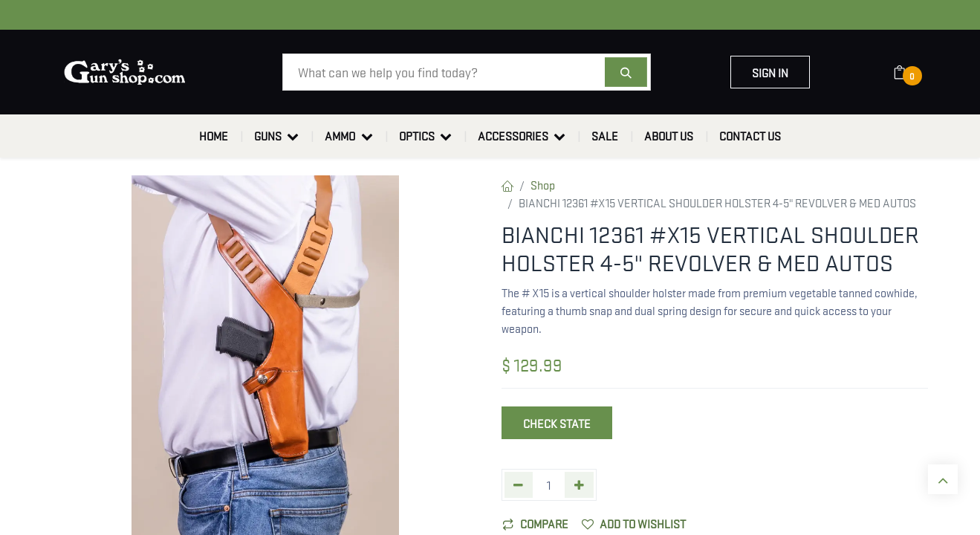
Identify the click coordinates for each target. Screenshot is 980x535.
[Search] (626, 72)
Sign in (770, 72)
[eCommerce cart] (909, 72)
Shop (543, 184)
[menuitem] (214, 136)
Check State (557, 423)
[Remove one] (519, 485)
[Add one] (579, 485)
